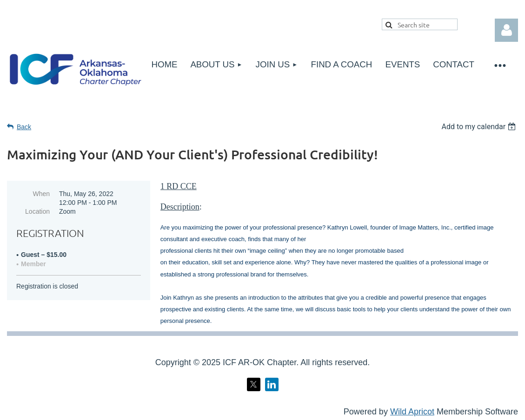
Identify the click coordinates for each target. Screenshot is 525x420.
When (41, 194)
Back (24, 127)
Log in (506, 30)
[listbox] (480, 127)
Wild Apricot (412, 412)
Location (37, 211)
